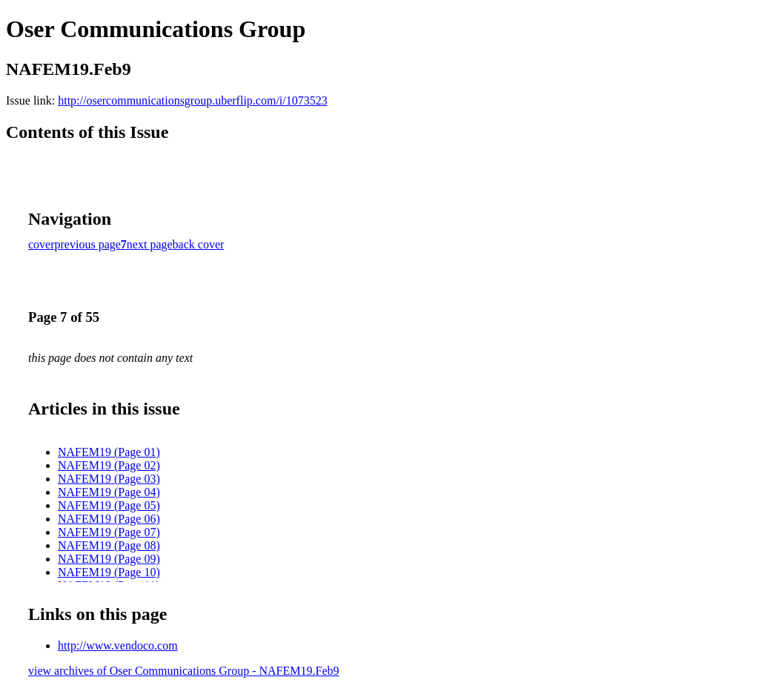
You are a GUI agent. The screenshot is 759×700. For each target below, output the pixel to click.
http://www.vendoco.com (118, 645)
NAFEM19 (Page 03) (109, 479)
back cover (199, 244)
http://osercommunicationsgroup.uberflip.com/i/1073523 (193, 100)
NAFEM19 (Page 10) (109, 572)
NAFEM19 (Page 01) (109, 452)
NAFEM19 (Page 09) (109, 559)
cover (42, 244)
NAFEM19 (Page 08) (109, 545)
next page (150, 244)
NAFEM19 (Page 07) (109, 532)
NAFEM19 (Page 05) (109, 505)
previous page (88, 244)
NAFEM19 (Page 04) (109, 492)
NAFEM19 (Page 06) (109, 519)
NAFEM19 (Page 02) (109, 465)
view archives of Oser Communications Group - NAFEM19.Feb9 (184, 671)
